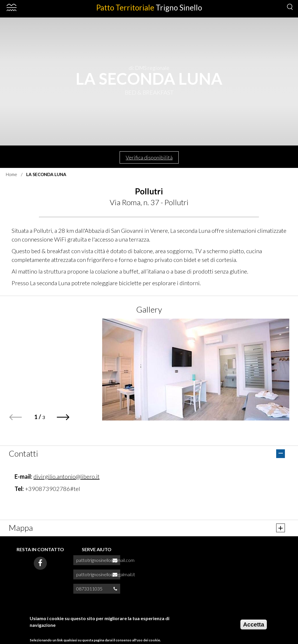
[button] (63, 417)
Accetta (253, 625)
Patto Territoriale (149, 8)
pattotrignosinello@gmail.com (105, 560)
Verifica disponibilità (149, 157)
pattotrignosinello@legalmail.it (106, 574)
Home (11, 174)
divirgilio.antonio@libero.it (66, 476)
